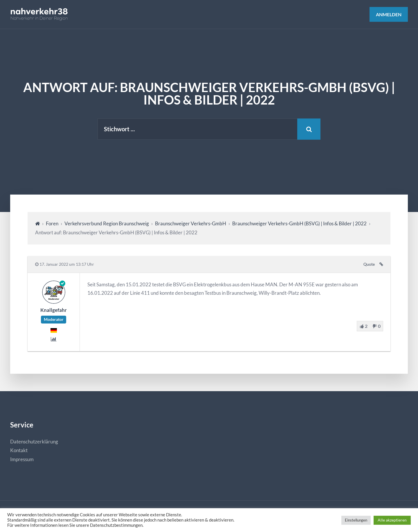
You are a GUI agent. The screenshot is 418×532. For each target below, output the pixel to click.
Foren (52, 223)
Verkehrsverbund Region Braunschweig (107, 223)
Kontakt (19, 450)
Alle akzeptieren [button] (392, 520)
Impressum (22, 459)
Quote (369, 264)
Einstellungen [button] (356, 520)
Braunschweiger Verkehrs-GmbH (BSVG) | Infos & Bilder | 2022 (299, 223)
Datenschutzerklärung (34, 442)
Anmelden (389, 14)
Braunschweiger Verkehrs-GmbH (191, 223)
